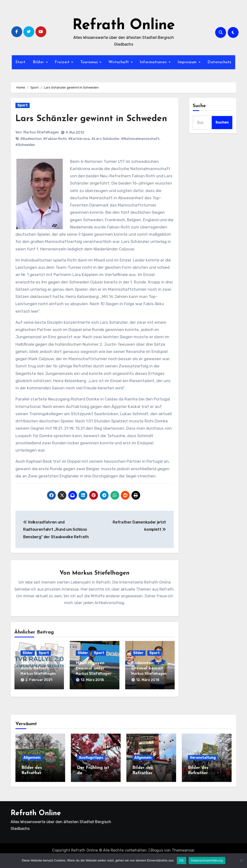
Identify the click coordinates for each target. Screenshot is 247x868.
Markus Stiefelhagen (41, 144)
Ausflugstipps (91, 768)
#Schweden (25, 157)
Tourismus (90, 62)
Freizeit (63, 62)
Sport (23, 105)
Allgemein (32, 768)
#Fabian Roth (55, 151)
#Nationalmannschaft (140, 151)
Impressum (188, 62)
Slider (28, 665)
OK (182, 860)
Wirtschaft (120, 62)
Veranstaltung (203, 768)
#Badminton (31, 151)
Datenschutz (220, 62)
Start (21, 62)
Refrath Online (124, 26)
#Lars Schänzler (105, 151)
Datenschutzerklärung (207, 860)
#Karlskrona (79, 151)
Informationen (154, 62)
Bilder (39, 62)
